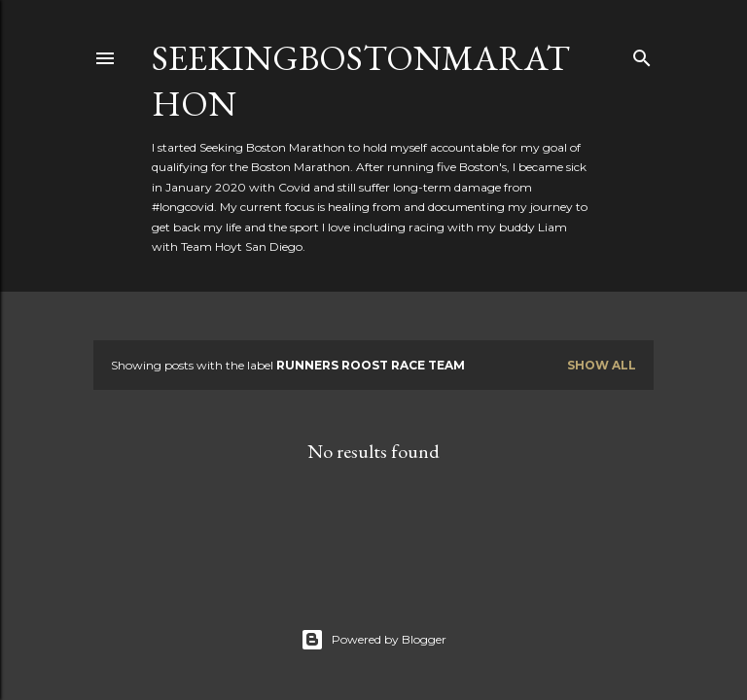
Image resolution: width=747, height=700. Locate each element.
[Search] (642, 54)
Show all (602, 365)
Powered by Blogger (373, 640)
